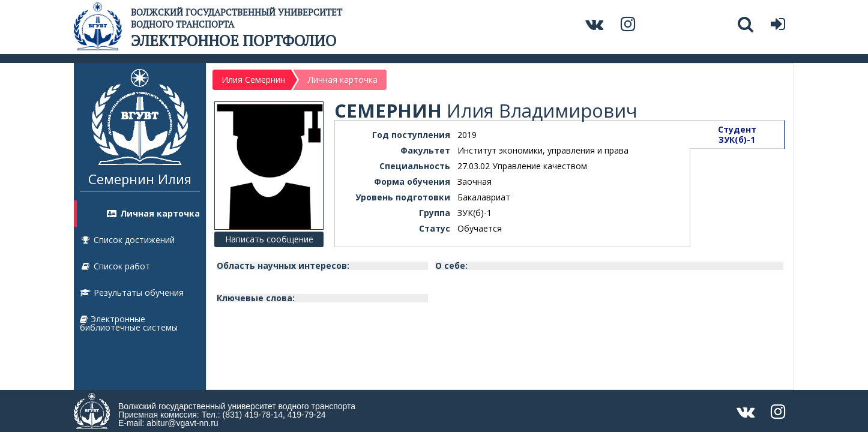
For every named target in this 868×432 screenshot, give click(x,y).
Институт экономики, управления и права (543, 150)
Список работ (115, 266)
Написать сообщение (269, 239)
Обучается (480, 228)
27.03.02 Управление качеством (522, 166)
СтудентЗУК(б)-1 (737, 134)
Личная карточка (153, 213)
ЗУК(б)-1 (475, 213)
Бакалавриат (484, 197)
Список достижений (127, 240)
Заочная (475, 181)
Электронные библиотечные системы (129, 323)
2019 (467, 135)
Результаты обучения (132, 292)
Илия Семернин (253, 79)
